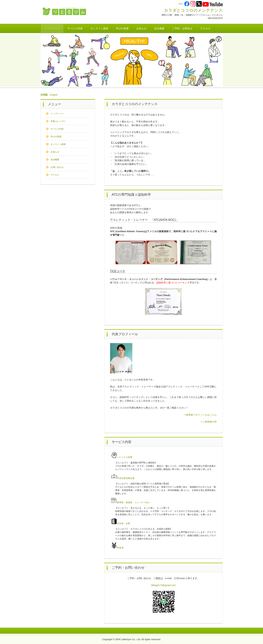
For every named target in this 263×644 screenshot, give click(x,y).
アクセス (205, 28)
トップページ (52, 28)
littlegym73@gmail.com (163, 585)
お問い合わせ (57, 167)
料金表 (117, 548)
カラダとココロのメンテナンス (193, 10)
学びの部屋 (122, 28)
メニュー (54, 104)
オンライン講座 (99, 28)
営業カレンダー (58, 121)
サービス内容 (75, 28)
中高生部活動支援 (123, 478)
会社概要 (159, 28)
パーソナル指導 (122, 457)
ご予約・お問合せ (182, 28)
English (54, 95)
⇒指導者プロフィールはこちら (200, 415)
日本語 (44, 95)
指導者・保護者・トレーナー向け (130, 502)
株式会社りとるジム (66, 11)
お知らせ (141, 28)
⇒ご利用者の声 (208, 422)
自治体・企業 (121, 523)
